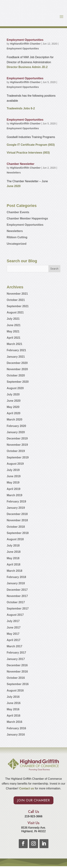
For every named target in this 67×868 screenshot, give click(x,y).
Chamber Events (18, 212)
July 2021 (13, 319)
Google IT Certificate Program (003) (31, 145)
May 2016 (13, 709)
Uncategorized (17, 244)
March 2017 (15, 646)
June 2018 (14, 552)
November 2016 (17, 672)
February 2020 (17, 426)
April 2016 (14, 716)
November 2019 (17, 445)
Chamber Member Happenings (27, 218)
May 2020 (13, 407)
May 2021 (13, 331)
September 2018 (18, 533)
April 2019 (14, 489)
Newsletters (14, 173)
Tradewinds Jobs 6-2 (21, 108)
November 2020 (17, 369)
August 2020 (15, 388)
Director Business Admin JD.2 (27, 67)
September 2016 (18, 684)
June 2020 (14, 186)
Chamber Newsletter (21, 164)
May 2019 (13, 483)
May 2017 (13, 634)
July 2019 (13, 470)
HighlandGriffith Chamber (25, 44)
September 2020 (18, 382)
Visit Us (33, 823)
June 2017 (14, 628)
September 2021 (18, 306)
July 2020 (13, 394)
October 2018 (16, 527)
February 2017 (17, 653)
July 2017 (13, 621)
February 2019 (17, 501)
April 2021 (14, 338)
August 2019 (15, 464)
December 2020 (17, 363)
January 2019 (16, 508)
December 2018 (17, 514)
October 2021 (16, 300)
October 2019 (16, 451)
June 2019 (14, 476)
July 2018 (13, 546)
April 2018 (14, 564)
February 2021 (17, 350)
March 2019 (15, 495)
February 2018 (17, 577)
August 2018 (15, 539)
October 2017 (16, 602)
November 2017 (17, 596)
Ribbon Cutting (17, 237)
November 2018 (17, 520)
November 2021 (17, 294)
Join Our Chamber (33, 800)
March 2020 (15, 420)
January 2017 (16, 659)
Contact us (26, 788)
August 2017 (15, 615)
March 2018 (15, 571)
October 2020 (16, 375)
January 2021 (16, 357)
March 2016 (15, 722)
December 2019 (17, 438)
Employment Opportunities (25, 40)
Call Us (34, 812)
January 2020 (16, 432)
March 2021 (15, 344)
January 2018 (16, 583)
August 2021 (15, 312)
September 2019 (18, 457)
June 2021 (14, 325)
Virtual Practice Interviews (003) (28, 153)
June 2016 (14, 703)
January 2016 (16, 735)
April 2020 (14, 413)
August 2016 (15, 691)
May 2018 (13, 558)
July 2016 (13, 697)
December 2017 (17, 590)
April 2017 (14, 640)
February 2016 (17, 728)
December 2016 (17, 665)
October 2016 (16, 678)
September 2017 (18, 609)
